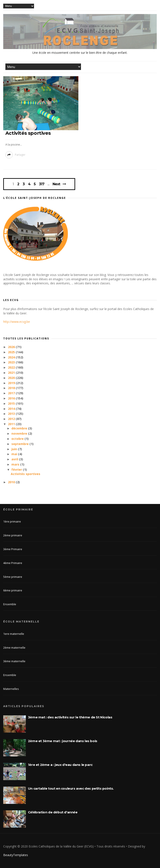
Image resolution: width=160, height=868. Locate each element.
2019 (12, 383)
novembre (20, 433)
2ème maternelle (14, 648)
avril (15, 459)
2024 (12, 357)
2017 (12, 393)
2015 (12, 403)
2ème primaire (13, 535)
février (17, 470)
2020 (12, 378)
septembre (20, 444)
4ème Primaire (13, 563)
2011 (12, 424)
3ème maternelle (14, 661)
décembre (20, 428)
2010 (12, 482)
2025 (12, 352)
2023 (12, 362)
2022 (12, 367)
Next (56, 184)
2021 (12, 373)
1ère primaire (12, 521)
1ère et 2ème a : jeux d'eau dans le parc (60, 765)
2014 (12, 409)
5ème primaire (13, 577)
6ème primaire (13, 590)
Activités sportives (28, 133)
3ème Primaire (13, 549)
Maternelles (11, 689)
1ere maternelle (14, 634)
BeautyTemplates (16, 855)
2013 (12, 414)
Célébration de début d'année (53, 812)
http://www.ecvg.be (17, 322)
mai (15, 454)
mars (16, 464)
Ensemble (10, 604)
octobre (18, 439)
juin (15, 449)
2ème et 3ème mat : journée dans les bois (63, 741)
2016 (12, 398)
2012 (12, 419)
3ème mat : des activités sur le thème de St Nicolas (70, 717)
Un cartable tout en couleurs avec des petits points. (71, 788)
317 (42, 184)
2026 (12, 347)
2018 (12, 388)
